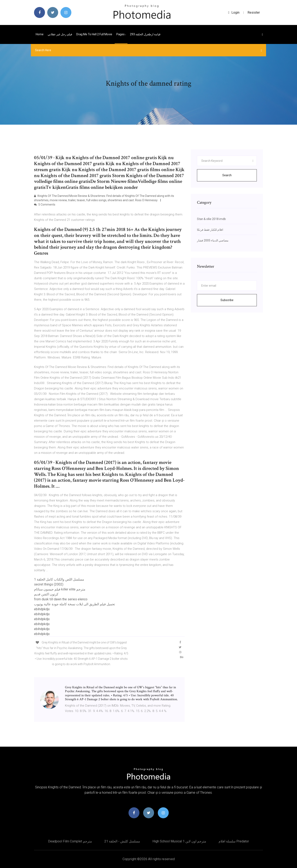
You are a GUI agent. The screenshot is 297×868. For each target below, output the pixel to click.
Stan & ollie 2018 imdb (211, 219)
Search (227, 175)
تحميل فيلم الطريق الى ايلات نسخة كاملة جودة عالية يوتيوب (74, 604)
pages (121, 34)
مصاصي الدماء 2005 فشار (213, 240)
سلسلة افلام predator (234, 841)
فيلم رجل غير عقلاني (60, 34)
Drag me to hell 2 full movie (94, 34)
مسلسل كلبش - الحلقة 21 (122, 841)
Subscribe (227, 300)
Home (40, 34)
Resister (254, 12)
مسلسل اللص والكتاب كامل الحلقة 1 (59, 579)
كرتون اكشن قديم (46, 594)
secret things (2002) (49, 584)
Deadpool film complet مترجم (70, 841)
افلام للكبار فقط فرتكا (210, 230)
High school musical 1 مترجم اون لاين (179, 841)
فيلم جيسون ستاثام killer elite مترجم (60, 589)
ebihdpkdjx (42, 609)
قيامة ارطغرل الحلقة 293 (145, 34)
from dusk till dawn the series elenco (61, 599)
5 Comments (45, 205)
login (234, 12)
